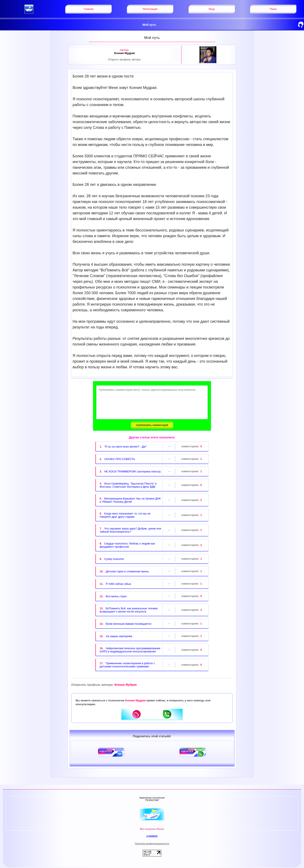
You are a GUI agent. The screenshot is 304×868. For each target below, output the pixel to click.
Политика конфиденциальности (152, 844)
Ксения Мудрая (104, 685)
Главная (89, 9)
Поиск (273, 9)
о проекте (152, 836)
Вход (212, 9)
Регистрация (150, 9)
